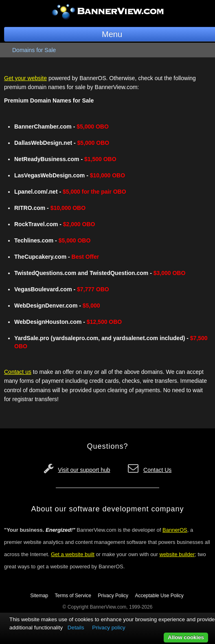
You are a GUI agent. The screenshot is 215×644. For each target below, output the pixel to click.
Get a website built (73, 554)
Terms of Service (73, 596)
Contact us (18, 372)
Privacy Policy (113, 596)
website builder (177, 554)
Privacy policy (109, 628)
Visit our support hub (84, 470)
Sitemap (39, 596)
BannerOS (175, 530)
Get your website (25, 78)
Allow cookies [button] (186, 637)
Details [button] (76, 628)
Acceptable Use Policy (159, 596)
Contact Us (157, 470)
